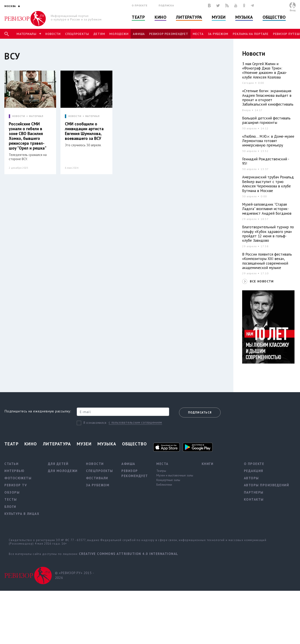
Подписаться (200, 413)
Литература (189, 17)
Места (198, 34)
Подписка (166, 5)
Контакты (254, 499)
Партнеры (254, 492)
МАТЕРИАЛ (36, 116)
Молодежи (119, 34)
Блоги (10, 507)
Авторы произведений (267, 485)
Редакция (254, 471)
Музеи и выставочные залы (175, 475)
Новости (53, 34)
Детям (99, 34)
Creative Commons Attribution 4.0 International (129, 554)
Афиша (139, 34)
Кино (160, 17)
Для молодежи (63, 471)
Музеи (219, 17)
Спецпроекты (77, 34)
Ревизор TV (16, 485)
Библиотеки (164, 485)
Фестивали (97, 478)
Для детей (58, 464)
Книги (208, 464)
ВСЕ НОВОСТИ (262, 281)
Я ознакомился (95, 423)
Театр (138, 17)
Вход (293, 10)
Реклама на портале (251, 34)
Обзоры (12, 492)
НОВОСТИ (19, 116)
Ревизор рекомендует (169, 34)
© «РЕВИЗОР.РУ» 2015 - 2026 (74, 575)
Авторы (251, 478)
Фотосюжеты (18, 478)
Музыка (244, 17)
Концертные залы (168, 480)
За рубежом (218, 34)
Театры (161, 471)
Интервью (14, 471)
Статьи (11, 464)
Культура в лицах (22, 514)
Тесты (11, 499)
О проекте (140, 5)
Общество (274, 17)
